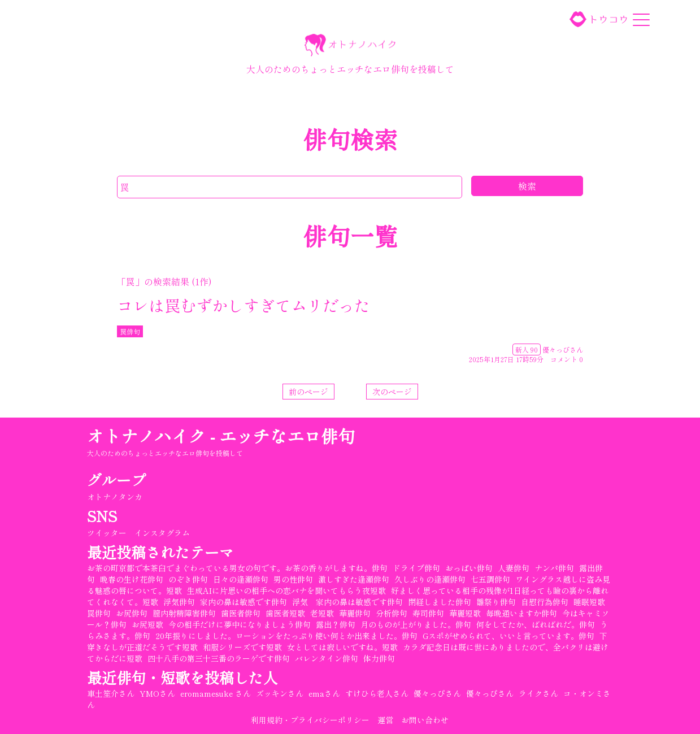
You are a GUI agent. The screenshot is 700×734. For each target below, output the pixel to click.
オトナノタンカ (115, 497)
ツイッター (107, 533)
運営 (386, 720)
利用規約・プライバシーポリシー (311, 720)
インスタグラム (163, 533)
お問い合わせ (425, 720)
